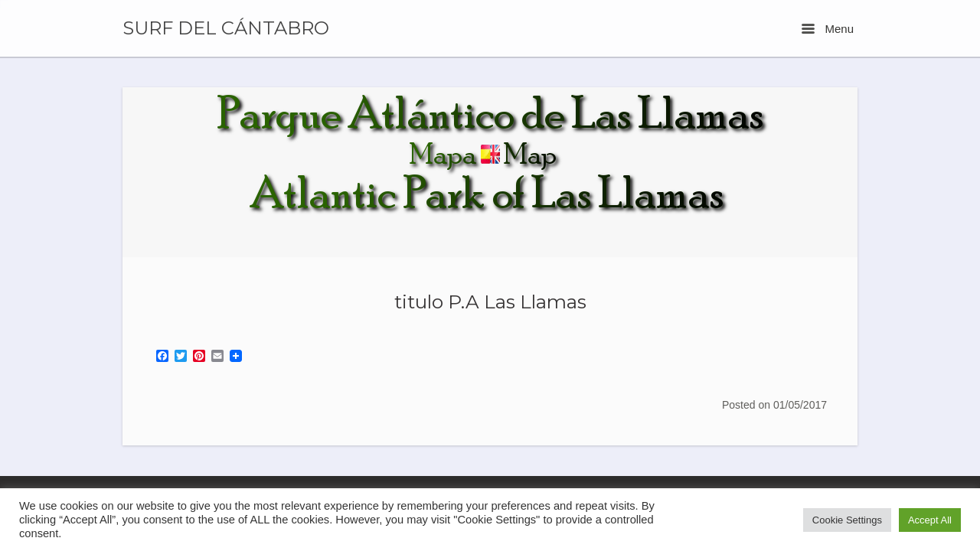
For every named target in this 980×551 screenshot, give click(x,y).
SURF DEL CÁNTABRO (226, 28)
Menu (828, 29)
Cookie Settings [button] (847, 520)
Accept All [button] (930, 520)
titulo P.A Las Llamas (490, 302)
